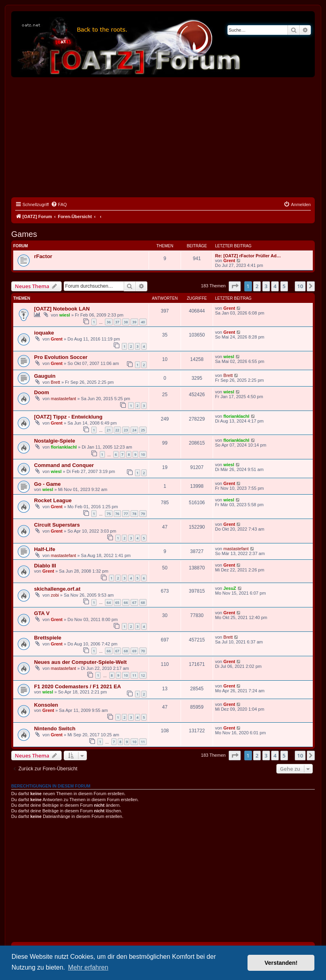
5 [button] (284, 286)
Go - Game (47, 484)
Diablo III (45, 566)
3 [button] (266, 286)
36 (109, 322)
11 (134, 675)
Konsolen (46, 705)
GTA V (42, 613)
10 (143, 454)
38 (126, 322)
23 (126, 430)
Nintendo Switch (55, 728)
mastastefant (63, 399)
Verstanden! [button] (281, 963)
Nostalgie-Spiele (55, 441)
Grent (229, 261)
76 (117, 514)
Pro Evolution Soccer (61, 357)
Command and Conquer (64, 465)
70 (143, 651)
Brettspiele (48, 638)
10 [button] (300, 286)
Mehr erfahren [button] (88, 967)
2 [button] (257, 286)
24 (134, 430)
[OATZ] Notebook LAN (62, 309)
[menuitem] (59, 204)
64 (109, 602)
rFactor (43, 256)
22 (117, 430)
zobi (55, 595)
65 (117, 602)
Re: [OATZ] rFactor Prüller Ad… (248, 256)
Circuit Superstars (57, 525)
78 (134, 514)
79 (143, 514)
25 (143, 430)
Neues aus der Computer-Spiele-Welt (80, 662)
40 (143, 322)
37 (117, 322)
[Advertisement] (163, 137)
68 (143, 602)
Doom (41, 392)
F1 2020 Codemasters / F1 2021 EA (77, 686)
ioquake (44, 333)
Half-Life (45, 549)
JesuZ (230, 588)
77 (126, 514)
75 (109, 514)
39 (134, 322)
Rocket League (53, 500)
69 (134, 651)
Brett (55, 382)
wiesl (65, 315)
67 (134, 602)
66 (126, 602)
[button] (235, 286)
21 (109, 430)
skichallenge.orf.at (57, 589)
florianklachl (236, 416)
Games (24, 234)
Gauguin (45, 376)
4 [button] (275, 286)
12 (143, 675)
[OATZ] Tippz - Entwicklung (68, 417)
